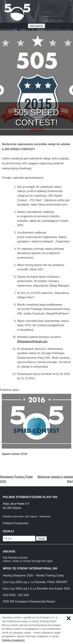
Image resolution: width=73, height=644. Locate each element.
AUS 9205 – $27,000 (16, 595)
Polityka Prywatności (16, 523)
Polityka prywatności (13, 640)
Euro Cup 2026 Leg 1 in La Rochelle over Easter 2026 (36, 589)
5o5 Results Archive (15, 558)
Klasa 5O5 (10, 5)
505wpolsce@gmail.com (32, 341)
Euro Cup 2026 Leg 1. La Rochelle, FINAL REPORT (35, 582)
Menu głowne (36, 26)
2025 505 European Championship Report (29, 601)
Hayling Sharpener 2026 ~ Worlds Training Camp (33, 575)
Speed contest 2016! (15, 454)
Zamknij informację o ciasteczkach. (69, 618)
